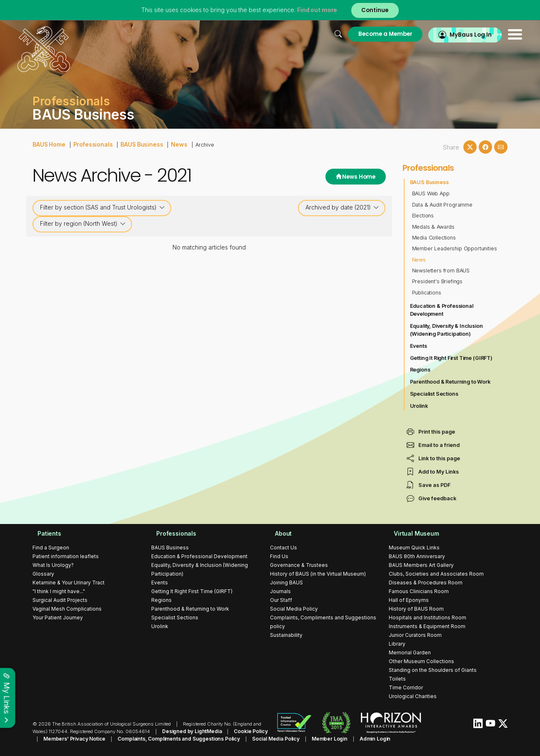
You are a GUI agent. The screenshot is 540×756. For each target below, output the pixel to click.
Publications (427, 293)
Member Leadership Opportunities (456, 248)
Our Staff (281, 600)
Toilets (397, 679)
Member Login (306, 738)
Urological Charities (413, 696)
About (279, 533)
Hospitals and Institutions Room (427, 618)
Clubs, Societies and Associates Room (436, 574)
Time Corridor (406, 687)
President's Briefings (438, 281)
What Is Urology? (53, 565)
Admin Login (349, 738)
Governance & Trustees (299, 565)
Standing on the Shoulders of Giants (433, 670)
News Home (353, 177)
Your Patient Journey (58, 618)
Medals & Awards (434, 227)
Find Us (279, 556)
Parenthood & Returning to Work (451, 382)
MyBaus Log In (453, 34)
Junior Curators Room (415, 635)
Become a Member (363, 34)
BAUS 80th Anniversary (417, 556)
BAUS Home (48, 144)
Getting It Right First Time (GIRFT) (452, 358)
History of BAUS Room (416, 609)
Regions (420, 370)
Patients (45, 533)
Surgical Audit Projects (60, 600)
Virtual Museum (412, 533)
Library (397, 644)
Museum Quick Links (414, 548)
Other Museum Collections (421, 661)
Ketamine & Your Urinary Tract (69, 583)
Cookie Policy (246, 731)
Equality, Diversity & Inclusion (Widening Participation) (447, 330)
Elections (423, 216)
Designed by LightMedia (190, 731)
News (170, 144)
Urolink (419, 406)
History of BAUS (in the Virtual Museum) (318, 574)
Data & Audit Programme (443, 205)
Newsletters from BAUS (442, 271)
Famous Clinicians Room (419, 591)
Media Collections (435, 238)
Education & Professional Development (442, 310)
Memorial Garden (410, 652)
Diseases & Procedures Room (426, 583)
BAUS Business (135, 144)
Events (419, 346)
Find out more (315, 10)
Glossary (43, 574)
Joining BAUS (286, 583)
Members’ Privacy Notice (62, 738)
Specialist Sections (435, 394)
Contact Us (284, 548)
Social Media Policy (294, 609)
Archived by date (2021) (342, 207)
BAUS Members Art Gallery (421, 565)
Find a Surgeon (51, 548)
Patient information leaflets (66, 556)
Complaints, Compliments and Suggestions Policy (161, 738)
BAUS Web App (431, 193)
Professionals (90, 144)
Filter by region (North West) (83, 224)
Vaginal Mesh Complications (67, 609)
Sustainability (286, 635)
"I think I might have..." (59, 591)
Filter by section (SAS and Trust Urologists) (102, 207)
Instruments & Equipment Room (427, 626)
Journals (280, 591)
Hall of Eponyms (409, 600)
